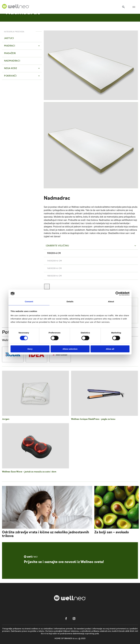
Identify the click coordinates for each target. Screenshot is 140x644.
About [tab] (111, 301)
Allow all (110, 349)
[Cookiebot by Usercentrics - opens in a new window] (118, 294)
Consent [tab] (29, 301)
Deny (30, 349)
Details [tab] (70, 301)
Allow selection (70, 349)
